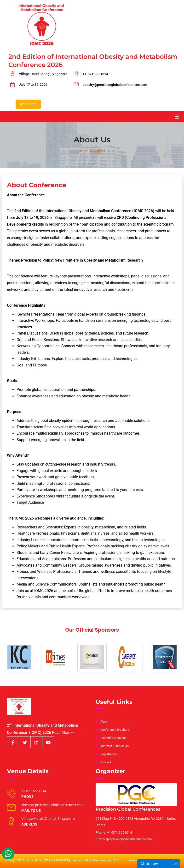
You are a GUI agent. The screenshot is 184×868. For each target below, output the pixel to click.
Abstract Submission (115, 746)
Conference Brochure (115, 730)
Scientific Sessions (113, 738)
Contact (106, 762)
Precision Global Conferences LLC (95, 860)
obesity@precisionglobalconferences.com (115, 85)
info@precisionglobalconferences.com (124, 839)
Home (83, 151)
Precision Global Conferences (128, 809)
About (104, 721)
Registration (109, 754)
